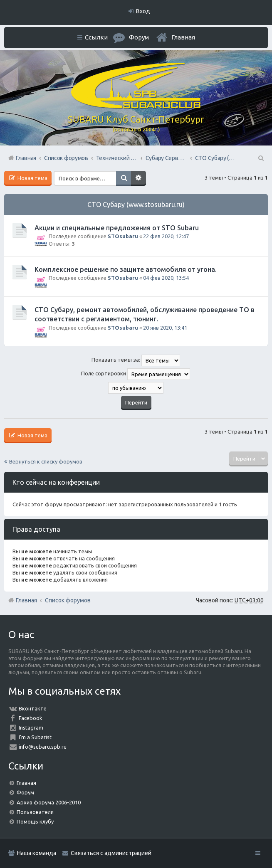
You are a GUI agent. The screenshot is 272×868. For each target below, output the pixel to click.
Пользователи (35, 812)
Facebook (31, 718)
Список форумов (68, 600)
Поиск (124, 178)
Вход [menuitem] (143, 11)
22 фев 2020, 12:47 (166, 236)
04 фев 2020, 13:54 (166, 278)
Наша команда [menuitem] (37, 853)
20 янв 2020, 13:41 (165, 328)
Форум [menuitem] (139, 37)
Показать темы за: (136, 360)
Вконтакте (33, 708)
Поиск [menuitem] (260, 158)
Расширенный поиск (138, 178)
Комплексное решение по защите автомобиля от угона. (126, 269)
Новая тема (32, 178)
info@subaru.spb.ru (43, 747)
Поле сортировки (136, 374)
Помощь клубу (35, 821)
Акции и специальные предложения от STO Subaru (117, 228)
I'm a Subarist (35, 737)
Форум (25, 792)
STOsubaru (123, 236)
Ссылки (96, 37)
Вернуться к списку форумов (46, 461)
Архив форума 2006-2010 (49, 802)
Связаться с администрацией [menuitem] (111, 853)
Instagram (31, 727)
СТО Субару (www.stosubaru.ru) (136, 205)
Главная (183, 37)
